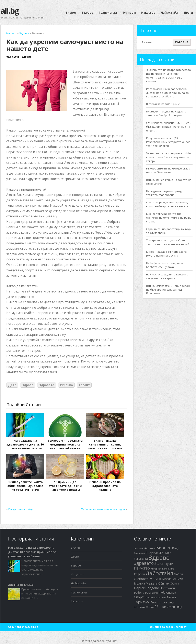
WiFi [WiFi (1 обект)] (141, 548)
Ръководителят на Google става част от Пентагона (168, 170)
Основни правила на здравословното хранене (105, 486)
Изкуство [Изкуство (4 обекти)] (142, 568)
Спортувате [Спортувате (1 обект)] (151, 598)
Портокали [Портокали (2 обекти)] (167, 588)
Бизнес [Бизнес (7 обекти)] (164, 548)
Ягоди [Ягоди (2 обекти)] (171, 607)
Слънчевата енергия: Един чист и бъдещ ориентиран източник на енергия (169, 127)
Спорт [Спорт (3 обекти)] (139, 597)
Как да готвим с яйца (21, 509)
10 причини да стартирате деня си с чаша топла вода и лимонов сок (65, 488)
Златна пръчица (21, 585)
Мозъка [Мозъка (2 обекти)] (139, 583)
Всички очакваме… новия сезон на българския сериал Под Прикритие (168, 290)
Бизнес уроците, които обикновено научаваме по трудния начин (25, 486)
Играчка (66, 385)
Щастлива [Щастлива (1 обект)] (139, 607)
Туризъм (129, 13)
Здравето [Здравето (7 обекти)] (144, 563)
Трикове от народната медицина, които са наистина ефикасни (65, 444)
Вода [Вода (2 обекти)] (176, 548)
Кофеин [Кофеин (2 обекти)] (139, 574)
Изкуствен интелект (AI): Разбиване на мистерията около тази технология (168, 142)
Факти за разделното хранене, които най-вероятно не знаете (167, 204)
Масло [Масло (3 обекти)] (167, 579)
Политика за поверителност (167, 627)
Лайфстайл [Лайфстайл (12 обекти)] (159, 573)
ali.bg (9, 11)
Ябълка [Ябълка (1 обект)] (150, 607)
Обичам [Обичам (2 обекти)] (164, 583)
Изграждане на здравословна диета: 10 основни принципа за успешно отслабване (25, 446)
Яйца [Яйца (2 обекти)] (179, 607)
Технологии (108, 13)
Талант (84, 385)
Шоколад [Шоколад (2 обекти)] (168, 602)
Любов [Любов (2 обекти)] (178, 574)
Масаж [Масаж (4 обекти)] (155, 579)
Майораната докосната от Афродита (103, 509)
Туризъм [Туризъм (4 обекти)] (142, 602)
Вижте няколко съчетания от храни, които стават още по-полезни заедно (105, 446)
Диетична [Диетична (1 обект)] (139, 553)
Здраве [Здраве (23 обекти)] (159, 558)
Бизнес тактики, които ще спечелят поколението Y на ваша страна (169, 218)
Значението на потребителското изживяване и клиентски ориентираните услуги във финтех (169, 76)
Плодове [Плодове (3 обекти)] (152, 588)
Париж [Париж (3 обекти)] (139, 588)
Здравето (47, 385)
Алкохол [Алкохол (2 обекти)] (150, 548)
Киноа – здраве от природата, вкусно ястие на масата (167, 254)
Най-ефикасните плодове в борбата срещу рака (165, 265)
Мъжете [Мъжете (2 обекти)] (152, 583)
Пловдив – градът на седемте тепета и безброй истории (166, 113)
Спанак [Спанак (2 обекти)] (171, 593)
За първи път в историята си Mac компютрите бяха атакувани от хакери (169, 157)
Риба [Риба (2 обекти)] (162, 593)
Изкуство (148, 13)
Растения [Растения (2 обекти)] (151, 593)
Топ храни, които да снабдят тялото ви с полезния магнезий (168, 242)
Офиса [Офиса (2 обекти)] (175, 583)
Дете (12, 385)
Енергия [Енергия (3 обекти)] (152, 553)
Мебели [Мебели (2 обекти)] (178, 579)
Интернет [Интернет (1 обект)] (156, 569)
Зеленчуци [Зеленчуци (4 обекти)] (164, 563)
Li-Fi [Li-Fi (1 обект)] (136, 548)
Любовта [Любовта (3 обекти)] (141, 579)
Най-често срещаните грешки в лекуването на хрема (167, 276)
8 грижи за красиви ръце (163, 104)
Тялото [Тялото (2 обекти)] (155, 602)
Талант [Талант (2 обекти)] (171, 597)
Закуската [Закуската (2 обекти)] (141, 559)
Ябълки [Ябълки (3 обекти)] (160, 607)
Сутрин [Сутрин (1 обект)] (162, 598)
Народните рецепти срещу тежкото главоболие (164, 193)
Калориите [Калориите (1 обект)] (168, 569)
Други (188, 13)
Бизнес (71, 13)
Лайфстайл (169, 13)
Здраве (88, 13)
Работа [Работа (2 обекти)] (139, 593)
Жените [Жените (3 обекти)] (165, 553)
